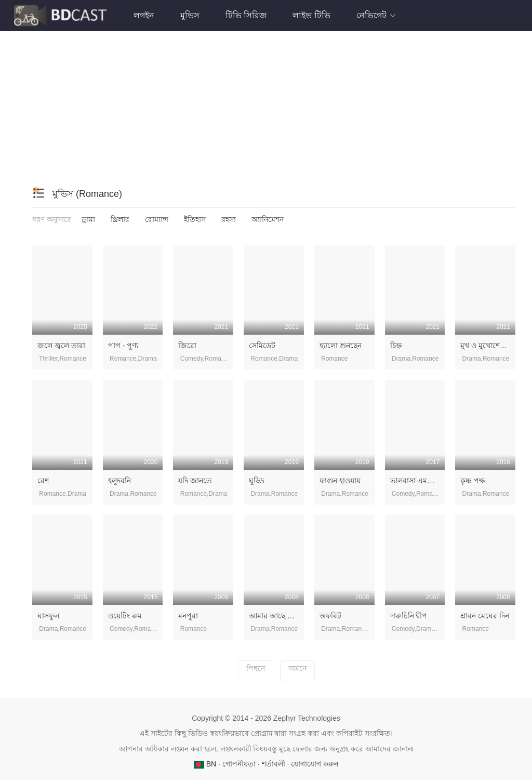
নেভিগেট (377, 15)
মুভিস (190, 15)
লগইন (144, 15)
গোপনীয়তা (239, 764)
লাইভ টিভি (311, 15)
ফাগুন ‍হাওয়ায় (340, 481)
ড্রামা (88, 219)
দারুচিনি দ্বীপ (409, 616)
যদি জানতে (195, 481)
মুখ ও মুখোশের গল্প (488, 346)
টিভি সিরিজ (246, 15)
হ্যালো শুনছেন (341, 346)
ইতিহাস (195, 219)
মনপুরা (188, 616)
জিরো (187, 346)
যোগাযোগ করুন (315, 764)
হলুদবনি (119, 481)
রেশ (43, 481)
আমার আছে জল (274, 616)
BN (206, 764)
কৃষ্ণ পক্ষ (473, 481)
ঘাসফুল (48, 616)
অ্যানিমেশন (268, 219)
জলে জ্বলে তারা (61, 346)
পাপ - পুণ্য (123, 346)
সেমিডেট (262, 346)
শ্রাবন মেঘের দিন (485, 616)
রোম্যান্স (157, 219)
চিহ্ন (396, 346)
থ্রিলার (120, 219)
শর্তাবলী (274, 764)
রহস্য (229, 219)
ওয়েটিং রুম (125, 616)
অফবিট (330, 616)
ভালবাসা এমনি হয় (417, 481)
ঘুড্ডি (257, 481)
